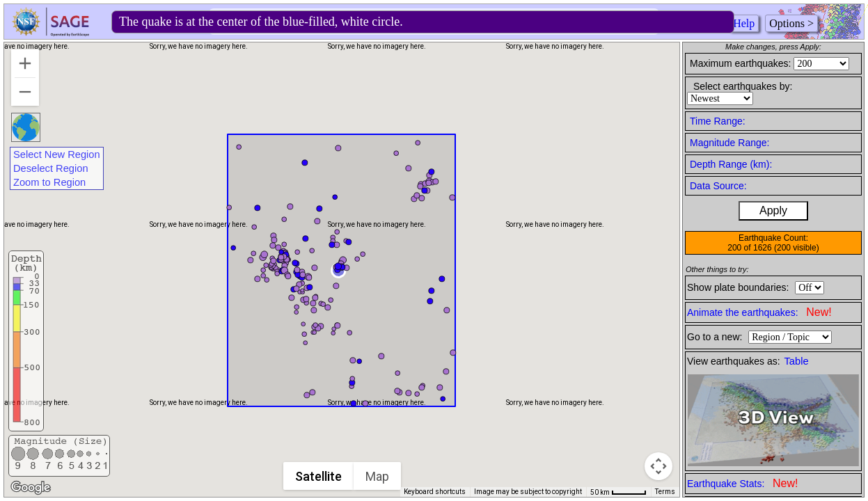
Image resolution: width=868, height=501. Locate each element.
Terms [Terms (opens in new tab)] (665, 492)
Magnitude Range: (729, 143)
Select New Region (57, 154)
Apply (773, 210)
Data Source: (718, 186)
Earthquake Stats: (742, 483)
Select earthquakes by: (743, 86)
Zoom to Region (49, 182)
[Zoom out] (25, 92)
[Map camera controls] (658, 466)
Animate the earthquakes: (759, 312)
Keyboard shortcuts (435, 492)
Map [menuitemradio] (377, 476)
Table (797, 361)
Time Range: (718, 121)
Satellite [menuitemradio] (318, 476)
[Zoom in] (25, 63)
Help (744, 23)
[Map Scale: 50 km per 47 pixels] (618, 492)
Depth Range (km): (731, 164)
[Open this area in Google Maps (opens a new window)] (31, 488)
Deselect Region (51, 168)
